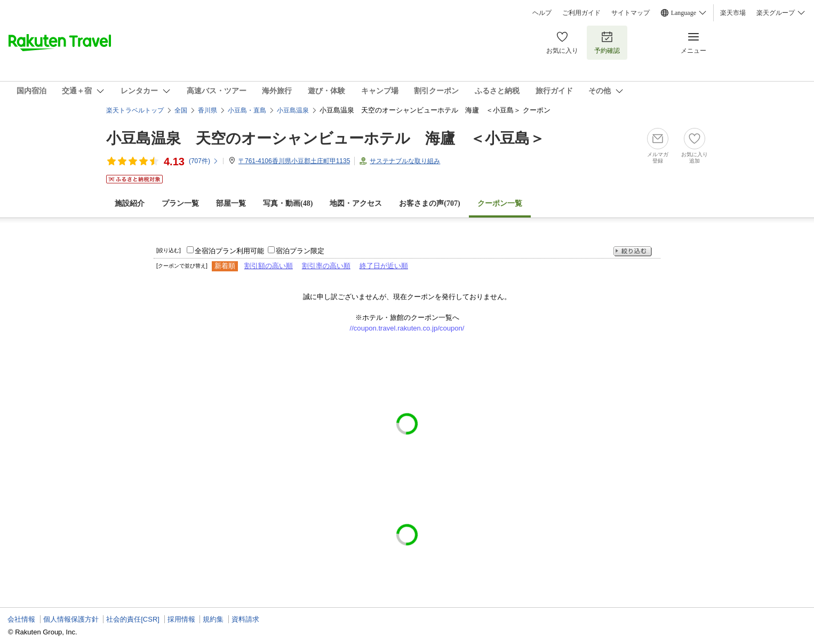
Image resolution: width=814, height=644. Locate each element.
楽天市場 (733, 13)
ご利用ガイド (581, 13)
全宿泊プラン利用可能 (229, 251)
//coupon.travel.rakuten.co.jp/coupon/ (407, 328)
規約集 (213, 619)
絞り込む (633, 251)
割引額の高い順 (269, 266)
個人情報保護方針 (71, 619)
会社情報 (21, 619)
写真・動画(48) (288, 203)
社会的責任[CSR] (133, 619)
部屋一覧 (231, 203)
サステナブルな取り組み (405, 161)
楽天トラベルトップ (135, 110)
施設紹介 (130, 203)
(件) (204, 161)
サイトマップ (631, 13)
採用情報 (181, 619)
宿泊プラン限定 (300, 251)
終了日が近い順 (384, 266)
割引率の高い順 (326, 266)
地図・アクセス (356, 203)
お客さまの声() (429, 203)
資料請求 (245, 619)
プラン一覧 (180, 203)
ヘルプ (542, 13)
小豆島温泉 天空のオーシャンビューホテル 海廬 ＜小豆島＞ (325, 138)
